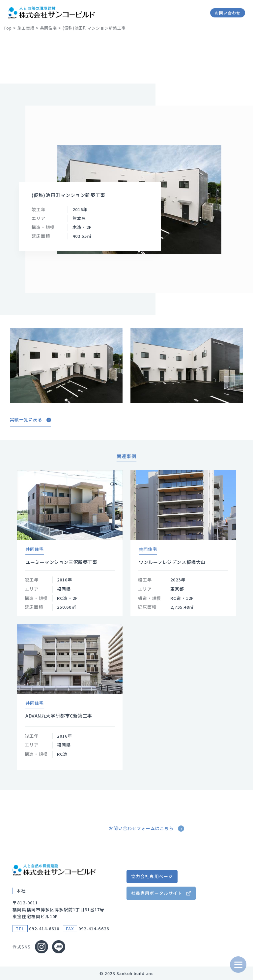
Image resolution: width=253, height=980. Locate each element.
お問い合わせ (228, 13)
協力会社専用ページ (152, 876)
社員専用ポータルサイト (156, 893)
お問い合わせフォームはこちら (147, 829)
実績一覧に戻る (30, 420)
